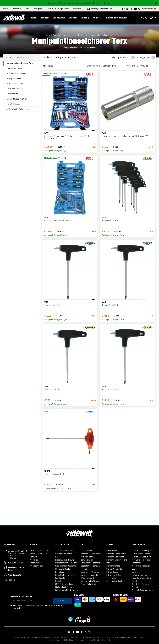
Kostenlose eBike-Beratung (67, 590)
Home (48, 35)
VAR (104, 218)
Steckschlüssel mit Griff (17, 99)
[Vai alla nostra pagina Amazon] (85, 632)
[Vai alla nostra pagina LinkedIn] (89, 632)
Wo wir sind (35, 560)
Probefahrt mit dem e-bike (66, 563)
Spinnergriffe (12, 94)
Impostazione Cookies (116, 581)
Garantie (59, 581)
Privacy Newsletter (115, 569)
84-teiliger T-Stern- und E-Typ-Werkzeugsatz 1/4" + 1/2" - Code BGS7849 (68, 138)
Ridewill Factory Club (38, 554)
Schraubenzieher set (15, 84)
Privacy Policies (113, 551)
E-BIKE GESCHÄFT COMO (40, 551)
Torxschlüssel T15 (52, 305)
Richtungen (12, 558)
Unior (47, 471)
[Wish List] (147, 18)
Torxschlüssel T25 (52, 390)
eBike (33, 18)
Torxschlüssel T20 (110, 305)
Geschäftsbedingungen (91, 572)
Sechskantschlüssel (15, 89)
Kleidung (85, 18)
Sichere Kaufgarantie (90, 575)
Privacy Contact (113, 566)
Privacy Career (113, 572)
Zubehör (73, 18)
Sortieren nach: (94, 66)
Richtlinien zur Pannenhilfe (66, 566)
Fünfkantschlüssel (14, 68)
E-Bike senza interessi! (141, 554)
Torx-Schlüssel (13, 104)
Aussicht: (131, 66)
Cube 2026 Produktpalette (143, 551)
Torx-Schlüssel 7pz (110, 221)
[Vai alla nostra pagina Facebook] (74, 632)
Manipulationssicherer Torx (102, 35)
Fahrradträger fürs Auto (142, 590)
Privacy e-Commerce (115, 557)
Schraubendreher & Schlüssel (76, 35)
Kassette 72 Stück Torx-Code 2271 (59, 221)
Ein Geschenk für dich (64, 587)
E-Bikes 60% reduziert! (117, 18)
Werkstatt (97, 18)
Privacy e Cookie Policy (116, 554)
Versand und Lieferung (90, 563)
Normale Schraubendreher (18, 73)
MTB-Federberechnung (65, 584)
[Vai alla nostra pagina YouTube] (78, 632)
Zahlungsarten (87, 560)
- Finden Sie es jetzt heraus (98, 3)
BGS (46, 133)
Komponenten (59, 18)
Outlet (135, 572)
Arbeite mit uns (36, 566)
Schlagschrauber (14, 79)
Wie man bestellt (88, 557)
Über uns (33, 557)
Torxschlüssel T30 (110, 390)
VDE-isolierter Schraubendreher (20, 109)
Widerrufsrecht (87, 578)
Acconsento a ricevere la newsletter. (37, 607)
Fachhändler (60, 578)
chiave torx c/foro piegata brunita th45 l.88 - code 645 (125, 136)
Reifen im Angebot (140, 575)
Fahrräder (44, 18)
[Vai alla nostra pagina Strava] (81, 632)
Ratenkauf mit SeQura (65, 575)
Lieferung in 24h (118, 57)
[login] (155, 18)
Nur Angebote (142, 57)
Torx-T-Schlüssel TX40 (54, 474)
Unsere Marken (36, 563)
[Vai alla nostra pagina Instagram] (70, 632)
